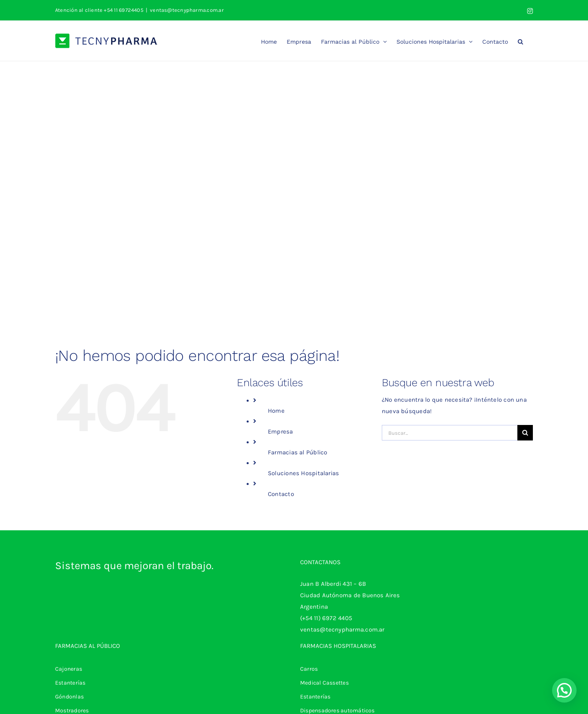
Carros (309, 669)
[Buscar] (525, 433)
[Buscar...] (450, 433)
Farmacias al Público (298, 452)
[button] (520, 41)
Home (276, 411)
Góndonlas (69, 697)
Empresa (281, 432)
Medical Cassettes (324, 683)
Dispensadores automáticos (337, 711)
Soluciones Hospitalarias (303, 473)
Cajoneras (69, 669)
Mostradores (72, 711)
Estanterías (70, 683)
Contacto (281, 494)
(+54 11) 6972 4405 (326, 618)
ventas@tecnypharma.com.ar (187, 10)
